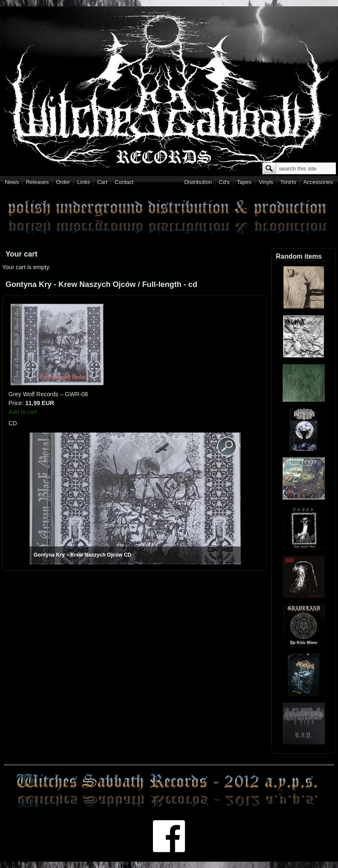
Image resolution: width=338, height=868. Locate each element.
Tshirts (288, 182)
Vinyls (266, 182)
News (12, 182)
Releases (37, 182)
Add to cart (23, 412)
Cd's (224, 182)
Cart (102, 182)
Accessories (318, 182)
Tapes (244, 182)
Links (84, 182)
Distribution (198, 182)
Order (63, 182)
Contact (124, 182)
